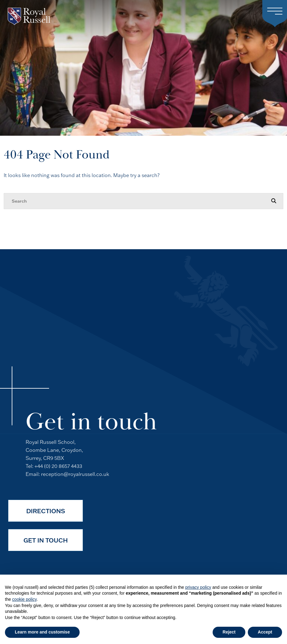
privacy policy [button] (198, 587)
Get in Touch (46, 540)
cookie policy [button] (24, 599)
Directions (46, 511)
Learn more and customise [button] (42, 632)
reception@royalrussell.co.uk (75, 474)
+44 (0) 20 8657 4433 (58, 466)
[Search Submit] (274, 201)
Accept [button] (265, 632)
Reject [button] (229, 632)
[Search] (137, 201)
